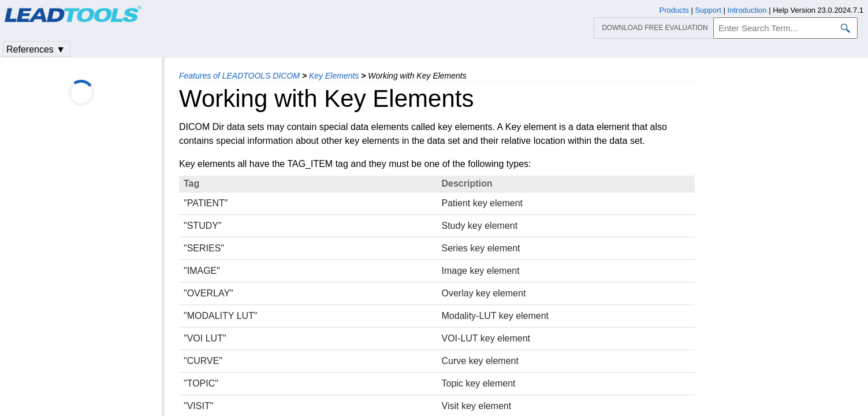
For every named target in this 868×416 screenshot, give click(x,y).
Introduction (747, 10)
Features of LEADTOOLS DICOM (239, 76)
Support (708, 10)
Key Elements (334, 76)
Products (674, 10)
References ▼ (36, 49)
